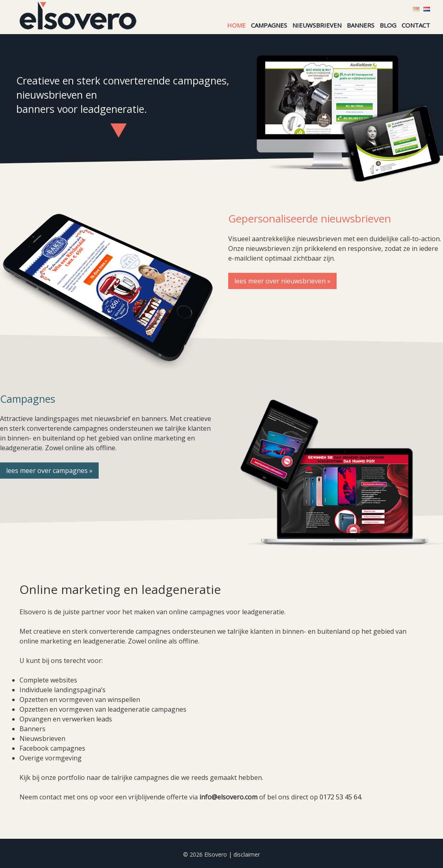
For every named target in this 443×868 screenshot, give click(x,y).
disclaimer (247, 854)
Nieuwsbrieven (317, 25)
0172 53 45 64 (340, 797)
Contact (416, 25)
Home (236, 25)
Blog (388, 25)
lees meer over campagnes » (49, 471)
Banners (361, 25)
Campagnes (269, 25)
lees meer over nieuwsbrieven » (282, 281)
